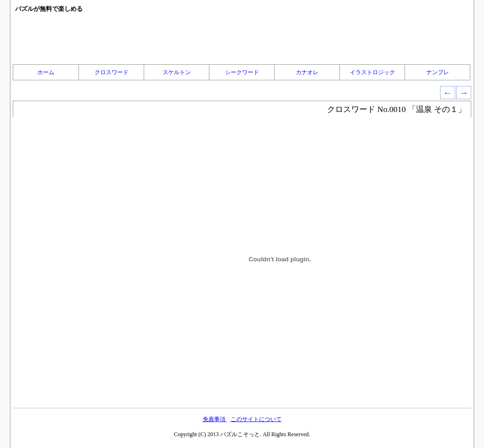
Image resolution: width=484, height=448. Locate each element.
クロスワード (112, 72)
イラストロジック (372, 72)
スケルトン (177, 72)
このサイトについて (256, 419)
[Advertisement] (242, 38)
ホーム (46, 72)
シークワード (242, 72)
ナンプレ (438, 72)
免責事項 (215, 419)
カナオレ (307, 72)
